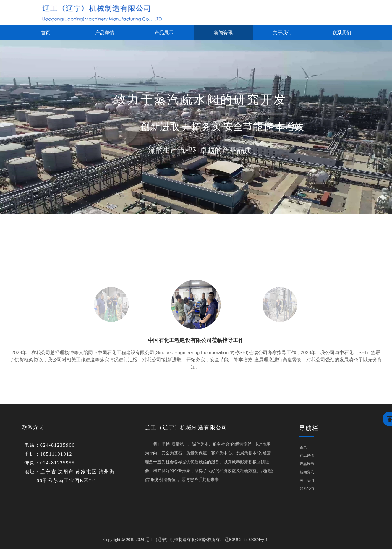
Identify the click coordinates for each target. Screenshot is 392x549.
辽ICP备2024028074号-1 (246, 540)
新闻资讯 (223, 33)
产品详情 (105, 33)
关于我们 (282, 33)
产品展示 (164, 33)
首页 (46, 33)
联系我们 (342, 33)
